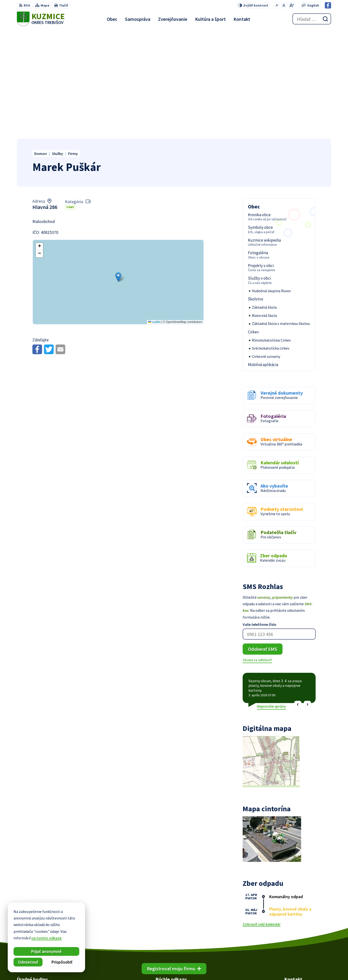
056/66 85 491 (295, 928)
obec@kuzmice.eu (300, 934)
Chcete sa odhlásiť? (257, 552)
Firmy (70, 99)
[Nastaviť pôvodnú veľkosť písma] (284, 5)
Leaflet (154, 214)
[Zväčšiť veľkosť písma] (292, 5)
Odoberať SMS (263, 540)
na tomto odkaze (46, 938)
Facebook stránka (300, 940)
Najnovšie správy (272, 598)
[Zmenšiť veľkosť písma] (277, 5)
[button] (118, 169)
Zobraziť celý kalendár (262, 816)
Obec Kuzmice (261, 967)
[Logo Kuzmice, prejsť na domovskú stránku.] (41, 19)
